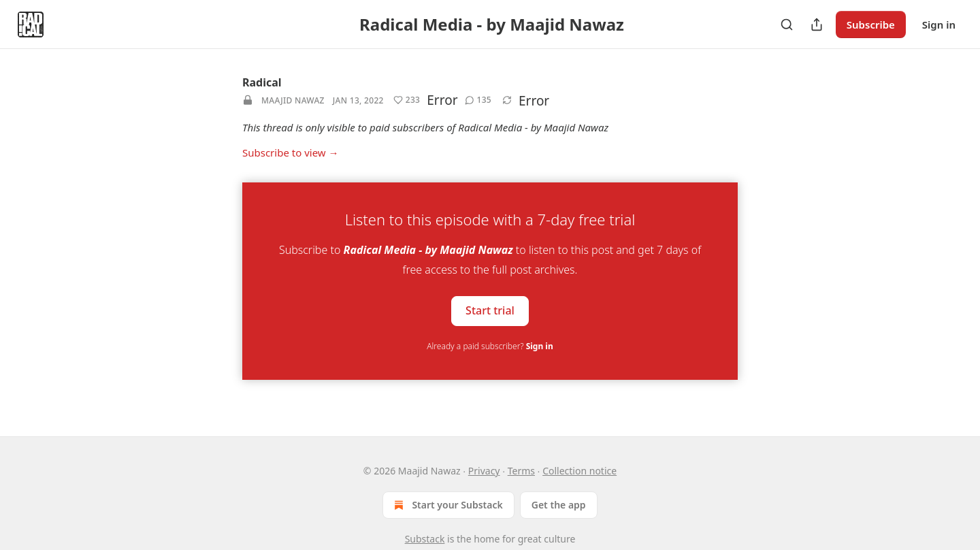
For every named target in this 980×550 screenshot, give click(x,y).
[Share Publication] (817, 25)
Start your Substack (447, 505)
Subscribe (871, 25)
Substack (425, 539)
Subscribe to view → (291, 152)
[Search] (787, 25)
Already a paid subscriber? (490, 346)
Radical (262, 82)
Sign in (939, 25)
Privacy (484, 471)
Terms (521, 471)
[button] (407, 100)
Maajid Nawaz (293, 100)
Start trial (490, 310)
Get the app (559, 505)
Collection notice (579, 471)
